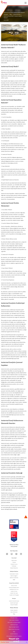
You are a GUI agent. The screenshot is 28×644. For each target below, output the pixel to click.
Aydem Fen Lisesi (14, 593)
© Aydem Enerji (14, 618)
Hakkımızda (14, 561)
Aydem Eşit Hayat (14, 603)
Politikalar (14, 566)
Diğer (14, 580)
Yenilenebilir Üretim (14, 574)
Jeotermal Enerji (17, 15)
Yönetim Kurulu (14, 564)
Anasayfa (6, 15)
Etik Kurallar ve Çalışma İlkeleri (14, 623)
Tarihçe (14, 562)
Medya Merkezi (14, 608)
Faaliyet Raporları (14, 568)
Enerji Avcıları (14, 586)
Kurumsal (14, 558)
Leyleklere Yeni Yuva (14, 589)
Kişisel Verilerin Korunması (14, 629)
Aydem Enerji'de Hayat (14, 601)
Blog (11, 15)
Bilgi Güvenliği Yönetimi (14, 627)
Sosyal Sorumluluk (14, 583)
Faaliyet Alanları (14, 571)
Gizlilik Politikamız (14, 634)
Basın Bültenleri (14, 612)
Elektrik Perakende (14, 578)
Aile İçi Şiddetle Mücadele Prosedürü (14, 636)
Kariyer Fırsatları (14, 605)
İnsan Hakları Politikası (14, 620)
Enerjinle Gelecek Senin (14, 588)
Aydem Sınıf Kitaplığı (14, 595)
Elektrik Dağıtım (14, 576)
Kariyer (14, 599)
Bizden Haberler (14, 610)
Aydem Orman (14, 591)
